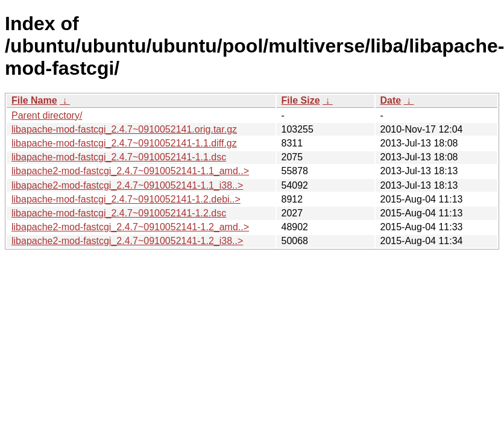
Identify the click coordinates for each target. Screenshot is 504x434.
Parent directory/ (47, 115)
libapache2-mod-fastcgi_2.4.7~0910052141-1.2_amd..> (130, 227)
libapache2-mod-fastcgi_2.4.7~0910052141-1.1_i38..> (127, 185)
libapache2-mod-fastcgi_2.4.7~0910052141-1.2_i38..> (127, 241)
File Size (301, 100)
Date (391, 100)
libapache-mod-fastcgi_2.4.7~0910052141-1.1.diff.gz (124, 143)
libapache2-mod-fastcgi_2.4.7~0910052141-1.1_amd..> (130, 171)
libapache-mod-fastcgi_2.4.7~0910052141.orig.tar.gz (124, 129)
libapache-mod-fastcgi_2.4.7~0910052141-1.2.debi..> (126, 199)
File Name (34, 100)
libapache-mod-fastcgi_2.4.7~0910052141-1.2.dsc (119, 213)
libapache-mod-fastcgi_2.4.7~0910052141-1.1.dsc (119, 157)
